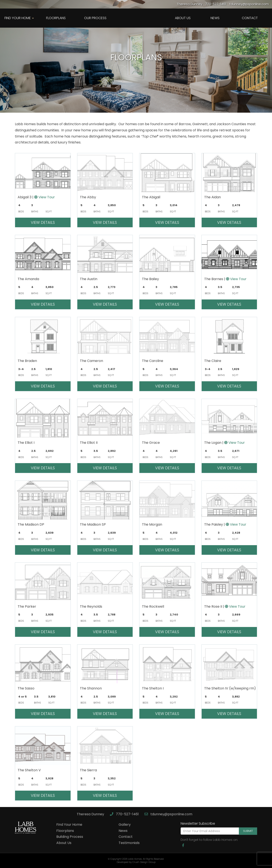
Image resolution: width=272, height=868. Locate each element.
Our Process (95, 18)
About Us (183, 18)
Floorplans (56, 18)
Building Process (70, 837)
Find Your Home (69, 825)
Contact (250, 18)
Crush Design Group (144, 862)
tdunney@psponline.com (168, 814)
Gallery (125, 825)
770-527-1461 (125, 814)
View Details (43, 222)
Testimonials (129, 843)
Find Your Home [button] (19, 18)
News (215, 18)
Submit (248, 831)
